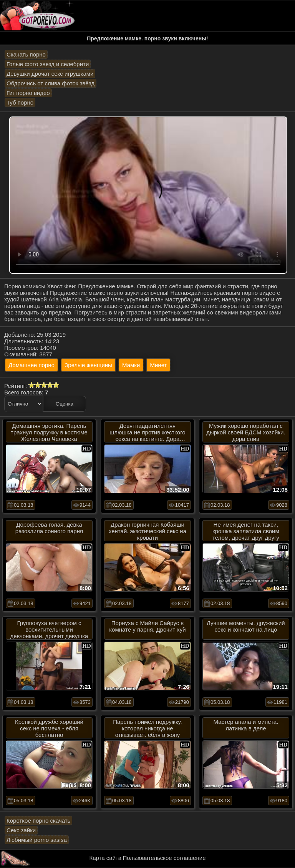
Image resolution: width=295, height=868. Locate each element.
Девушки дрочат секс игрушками (50, 74)
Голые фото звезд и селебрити (48, 64)
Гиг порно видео (28, 93)
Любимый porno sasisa (37, 840)
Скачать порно (26, 54)
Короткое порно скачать (38, 821)
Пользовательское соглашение (164, 858)
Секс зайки (21, 830)
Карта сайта (106, 858)
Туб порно (20, 102)
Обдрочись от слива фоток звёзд (51, 83)
